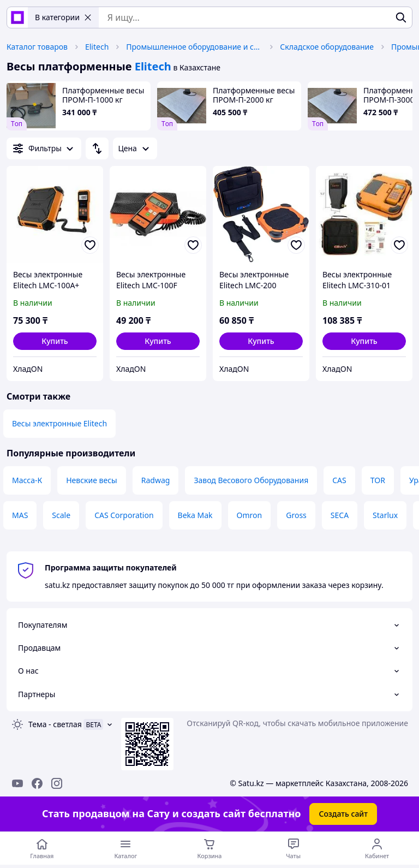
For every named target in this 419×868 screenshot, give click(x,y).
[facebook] (37, 783)
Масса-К (27, 480)
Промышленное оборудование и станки (194, 47)
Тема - (55, 724)
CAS (339, 480)
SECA (340, 515)
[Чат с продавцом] (294, 848)
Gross (296, 515)
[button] (55, 341)
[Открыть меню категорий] (126, 848)
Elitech (97, 47)
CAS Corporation (124, 515)
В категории (63, 17)
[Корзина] (209, 848)
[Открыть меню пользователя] (377, 848)
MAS (20, 515)
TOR (378, 480)
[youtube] (17, 783)
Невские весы (92, 480)
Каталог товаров (37, 47)
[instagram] (57, 783)
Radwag (156, 480)
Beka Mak (195, 515)
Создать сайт (343, 814)
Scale (61, 515)
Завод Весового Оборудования (251, 480)
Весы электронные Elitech (59, 423)
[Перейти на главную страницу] (42, 848)
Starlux (385, 515)
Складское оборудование (327, 47)
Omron (250, 515)
